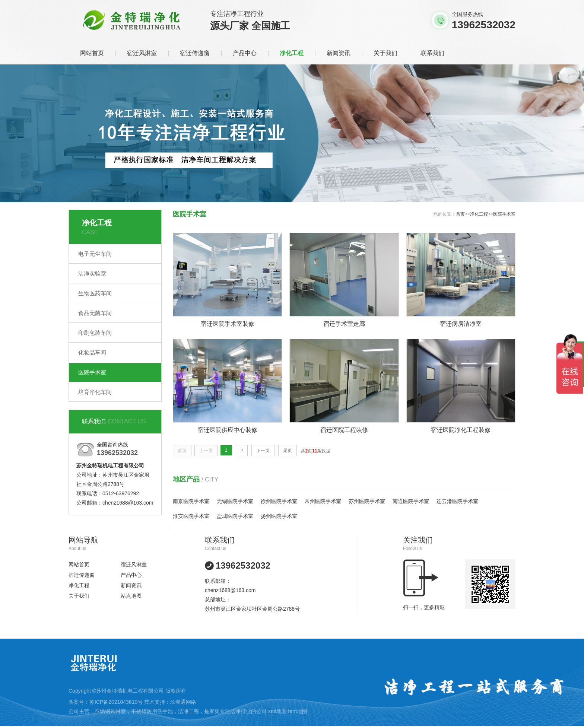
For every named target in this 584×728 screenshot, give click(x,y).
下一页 (263, 451)
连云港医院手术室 (457, 501)
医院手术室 (92, 372)
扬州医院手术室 (279, 516)
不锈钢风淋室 (110, 711)
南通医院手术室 (411, 501)
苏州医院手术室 (367, 501)
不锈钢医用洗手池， (155, 711)
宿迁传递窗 (195, 53)
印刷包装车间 (95, 333)
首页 (460, 214)
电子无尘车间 (95, 254)
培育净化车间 (95, 392)
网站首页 (92, 53)
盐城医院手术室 (235, 516)
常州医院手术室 (323, 501)
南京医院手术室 (191, 501)
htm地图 (298, 711)
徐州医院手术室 (279, 501)
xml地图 (277, 711)
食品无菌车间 (95, 313)
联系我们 (432, 53)
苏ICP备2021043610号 (116, 702)
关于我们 (385, 53)
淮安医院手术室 (191, 516)
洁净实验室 (92, 274)
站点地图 (131, 596)
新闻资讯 (339, 53)
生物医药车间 (95, 293)
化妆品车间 (92, 352)
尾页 (288, 451)
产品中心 (245, 53)
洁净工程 (188, 711)
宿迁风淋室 (142, 53)
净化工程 (292, 53)
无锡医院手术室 (235, 501)
